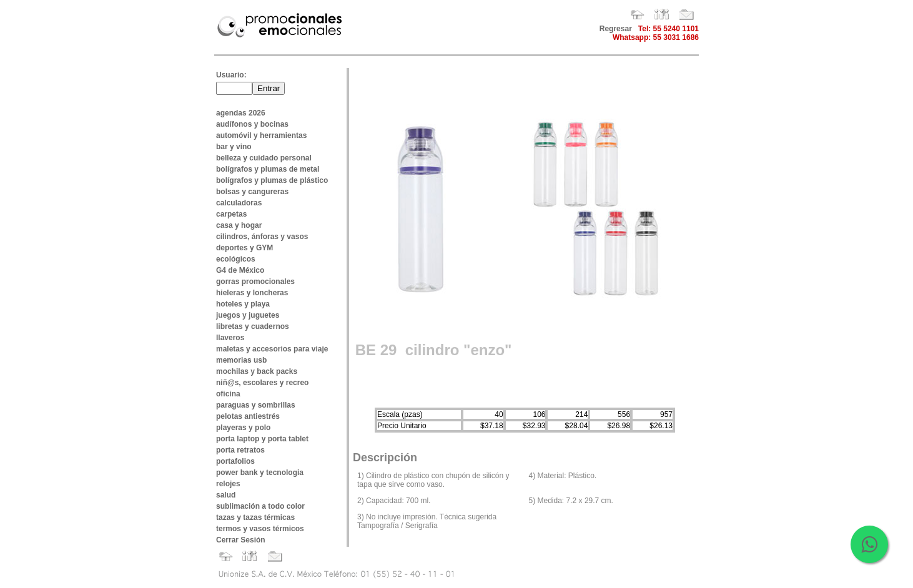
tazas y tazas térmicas (255, 517)
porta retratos (240, 450)
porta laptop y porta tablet (262, 439)
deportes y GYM (244, 248)
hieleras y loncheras (252, 293)
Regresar (616, 29)
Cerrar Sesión (241, 540)
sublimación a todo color (260, 506)
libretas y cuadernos (253, 326)
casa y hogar (239, 225)
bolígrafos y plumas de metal (268, 169)
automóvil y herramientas (261, 135)
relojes (228, 484)
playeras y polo (243, 428)
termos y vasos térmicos (260, 529)
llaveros (230, 338)
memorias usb (241, 360)
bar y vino (234, 147)
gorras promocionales (255, 282)
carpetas (231, 214)
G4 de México (240, 270)
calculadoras (239, 203)
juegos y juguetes (248, 315)
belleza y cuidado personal (264, 158)
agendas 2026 (241, 113)
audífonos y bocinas (252, 124)
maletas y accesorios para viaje (272, 349)
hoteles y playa (243, 304)
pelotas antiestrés (248, 416)
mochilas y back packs (257, 371)
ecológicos (236, 259)
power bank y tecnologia (260, 473)
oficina (228, 394)
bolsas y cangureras (252, 192)
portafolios (235, 461)
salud (226, 495)
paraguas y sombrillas (256, 405)
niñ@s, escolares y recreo (262, 383)
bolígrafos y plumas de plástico (272, 180)
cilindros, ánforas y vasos (262, 237)
